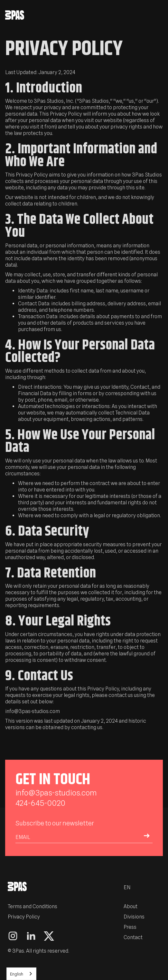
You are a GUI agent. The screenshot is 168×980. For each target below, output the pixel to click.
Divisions (134, 917)
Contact (133, 937)
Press (130, 927)
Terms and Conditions (33, 906)
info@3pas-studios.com (56, 793)
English (17, 974)
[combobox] (21, 974)
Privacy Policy (24, 917)
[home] (78, 15)
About (131, 906)
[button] (160, 15)
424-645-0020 (40, 803)
